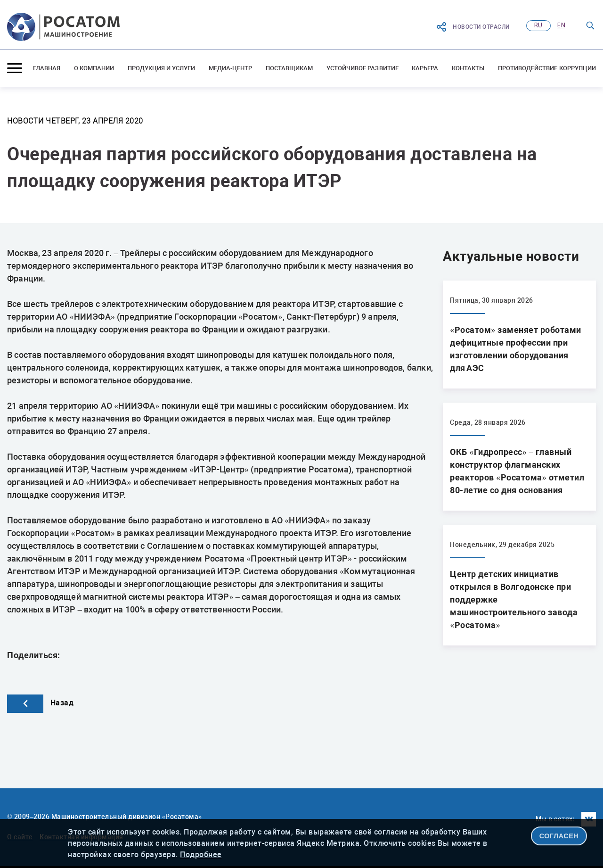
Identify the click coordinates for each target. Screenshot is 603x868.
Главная (47, 68)
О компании (94, 68)
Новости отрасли (473, 27)
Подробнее (201, 855)
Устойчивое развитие (363, 68)
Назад (40, 703)
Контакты (468, 68)
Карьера (425, 68)
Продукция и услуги (162, 68)
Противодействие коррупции (547, 68)
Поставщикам (289, 68)
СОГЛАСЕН (559, 836)
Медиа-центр (231, 68)
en (561, 26)
